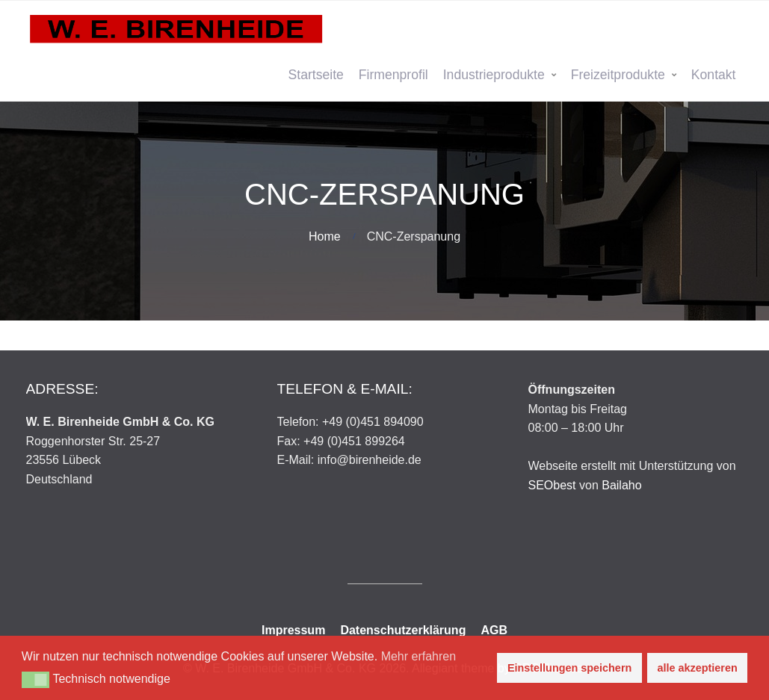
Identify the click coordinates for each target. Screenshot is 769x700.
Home (325, 236)
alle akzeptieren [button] (698, 668)
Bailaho (621, 485)
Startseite (316, 75)
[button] (35, 680)
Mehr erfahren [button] (419, 656)
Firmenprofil (393, 75)
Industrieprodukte (494, 75)
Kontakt (714, 75)
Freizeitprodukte (618, 75)
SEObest (552, 485)
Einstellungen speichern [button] (569, 668)
